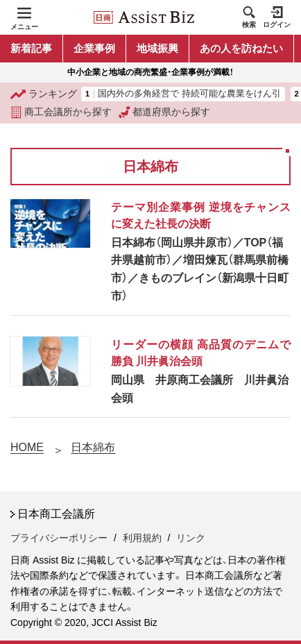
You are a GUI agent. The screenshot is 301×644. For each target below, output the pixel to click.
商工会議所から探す (61, 112)
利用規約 (142, 538)
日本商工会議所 (56, 514)
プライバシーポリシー (59, 538)
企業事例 (94, 48)
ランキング (44, 94)
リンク (191, 538)
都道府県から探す (164, 112)
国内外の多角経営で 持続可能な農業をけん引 (189, 94)
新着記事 (31, 48)
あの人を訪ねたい (241, 48)
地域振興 (157, 48)
